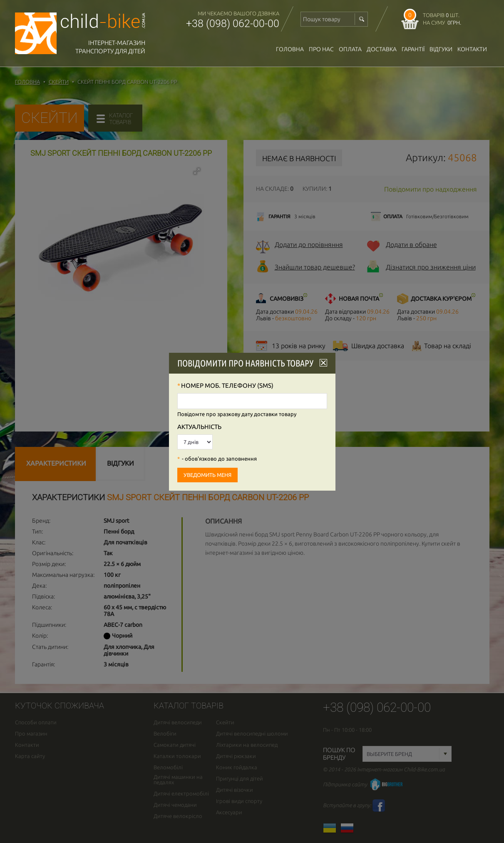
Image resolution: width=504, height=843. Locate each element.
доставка (382, 49)
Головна (290, 49)
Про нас (321, 49)
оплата (350, 49)
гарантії (413, 49)
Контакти (472, 49)
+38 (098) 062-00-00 (233, 24)
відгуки (441, 49)
